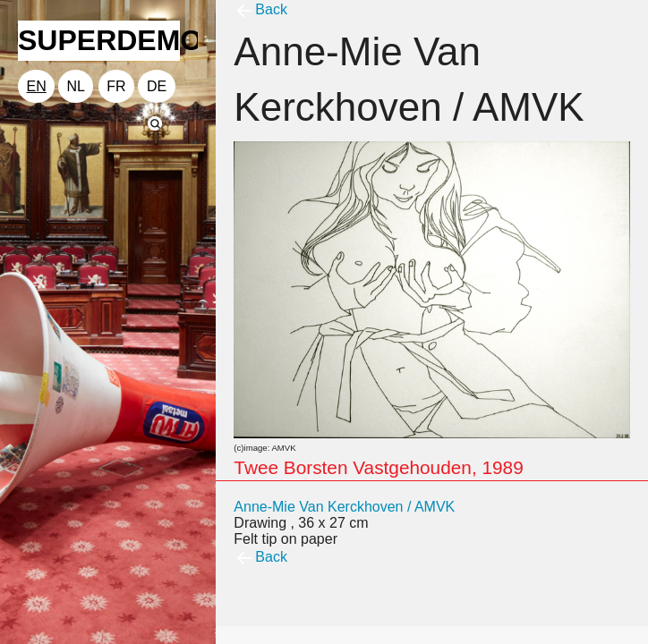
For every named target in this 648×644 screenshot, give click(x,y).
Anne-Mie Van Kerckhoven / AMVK (344, 507)
